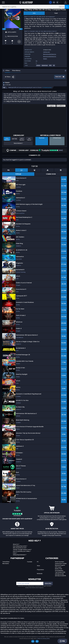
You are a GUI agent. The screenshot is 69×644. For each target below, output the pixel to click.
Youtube (30, 562)
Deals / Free (58, 569)
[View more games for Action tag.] (38, 66)
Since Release (7, 139)
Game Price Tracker (61, 564)
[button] (66, 2)
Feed (56, 13)
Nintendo (40, 574)
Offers (6, 71)
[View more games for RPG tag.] (50, 66)
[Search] (67, 7)
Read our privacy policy (44, 638)
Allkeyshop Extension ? (20, 555)
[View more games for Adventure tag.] (45, 66)
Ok (33, 641)
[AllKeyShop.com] (26, 2)
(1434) (51, 151)
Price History (15, 71)
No (37, 641)
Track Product (18, 143)
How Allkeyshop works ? (20, 546)
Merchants (6, 564)
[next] (21, 29)
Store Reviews (59, 571)
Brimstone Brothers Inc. (50, 54)
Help (62, 641)
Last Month (29, 139)
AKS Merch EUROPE (60, 576)
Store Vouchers (60, 562)
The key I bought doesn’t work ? (22, 550)
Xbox (38, 566)
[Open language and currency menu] (55, 2)
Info (34, 13)
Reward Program (60, 565)
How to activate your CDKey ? (22, 552)
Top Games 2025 (60, 572)
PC (38, 562)
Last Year (14, 139)
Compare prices (47, 88)
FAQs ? (15, 553)
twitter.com (47, 52)
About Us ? (16, 545)
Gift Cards (58, 567)
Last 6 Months (22, 139)
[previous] (4, 29)
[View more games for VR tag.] (54, 66)
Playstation (40, 570)
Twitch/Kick (6, 562)
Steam (45, 59)
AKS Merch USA (59, 574)
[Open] (3, 2)
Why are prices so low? (20, 548)
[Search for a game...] (34, 7)
